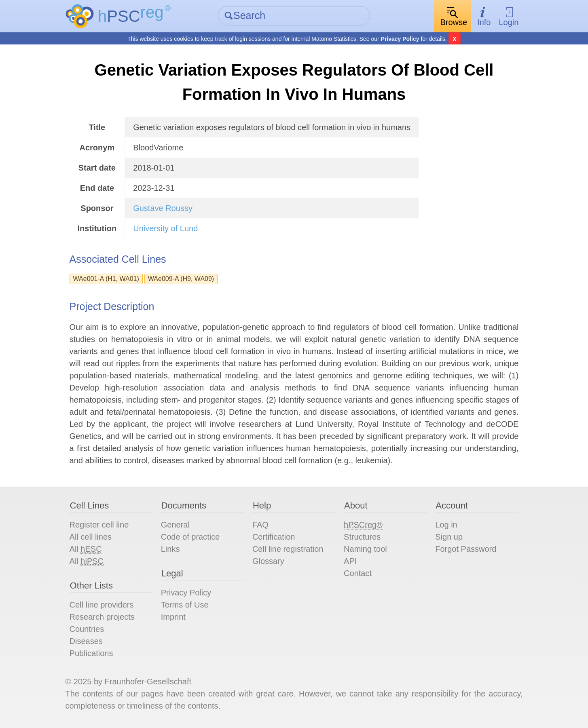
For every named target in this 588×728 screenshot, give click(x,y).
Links (170, 549)
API (350, 561)
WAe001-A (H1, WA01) (106, 279)
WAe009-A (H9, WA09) (181, 279)
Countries (87, 629)
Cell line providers (102, 605)
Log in (446, 525)
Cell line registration (288, 549)
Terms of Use (185, 605)
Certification (274, 537)
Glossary (268, 561)
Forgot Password (466, 549)
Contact (358, 573)
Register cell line (99, 525)
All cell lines (91, 537)
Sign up (449, 537)
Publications (91, 653)
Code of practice (190, 537)
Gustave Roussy (163, 208)
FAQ (260, 525)
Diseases (86, 641)
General (175, 525)
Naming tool (365, 549)
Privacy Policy (400, 39)
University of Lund (165, 228)
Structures (362, 537)
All (86, 549)
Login (509, 16)
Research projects (102, 617)
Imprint (173, 617)
